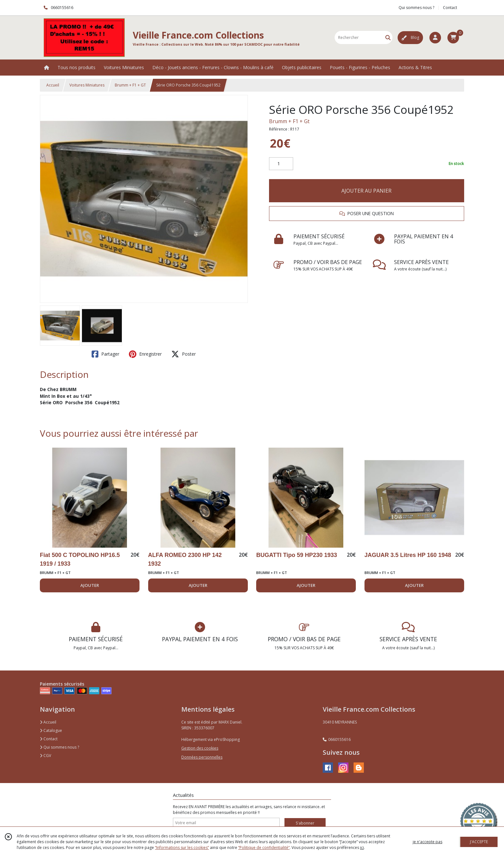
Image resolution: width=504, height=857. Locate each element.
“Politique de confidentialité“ (264, 848)
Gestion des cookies (200, 748)
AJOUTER (90, 585)
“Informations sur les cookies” (182, 848)
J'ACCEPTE (479, 842)
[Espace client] (435, 38)
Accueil (53, 85)
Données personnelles (202, 757)
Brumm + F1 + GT (130, 85)
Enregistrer (145, 354)
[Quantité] (281, 164)
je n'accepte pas (428, 842)
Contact (450, 8)
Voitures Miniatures (87, 85)
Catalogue (51, 730)
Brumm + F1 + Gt (289, 121)
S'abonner (305, 823)
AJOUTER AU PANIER (366, 191)
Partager (105, 354)
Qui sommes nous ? (59, 747)
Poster (184, 354)
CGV (45, 756)
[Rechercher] (388, 37)
